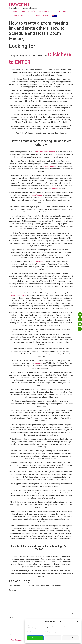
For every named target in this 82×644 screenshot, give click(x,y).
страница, (39, 363)
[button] (78, 622)
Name (12, 617)
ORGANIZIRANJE (17, 16)
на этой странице (49, 166)
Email (12, 626)
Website (12, 635)
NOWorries (19, 4)
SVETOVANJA (60, 11)
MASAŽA (31, 11)
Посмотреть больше (18, 295)
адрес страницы (37, 262)
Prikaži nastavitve (71, 638)
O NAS (22, 11)
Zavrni (53, 638)
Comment (13, 590)
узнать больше (37, 195)
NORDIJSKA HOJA (45, 11)
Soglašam (35, 638)
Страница (55, 188)
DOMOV (14, 11)
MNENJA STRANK (42, 16)
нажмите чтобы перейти (46, 152)
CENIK (29, 16)
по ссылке (52, 212)
